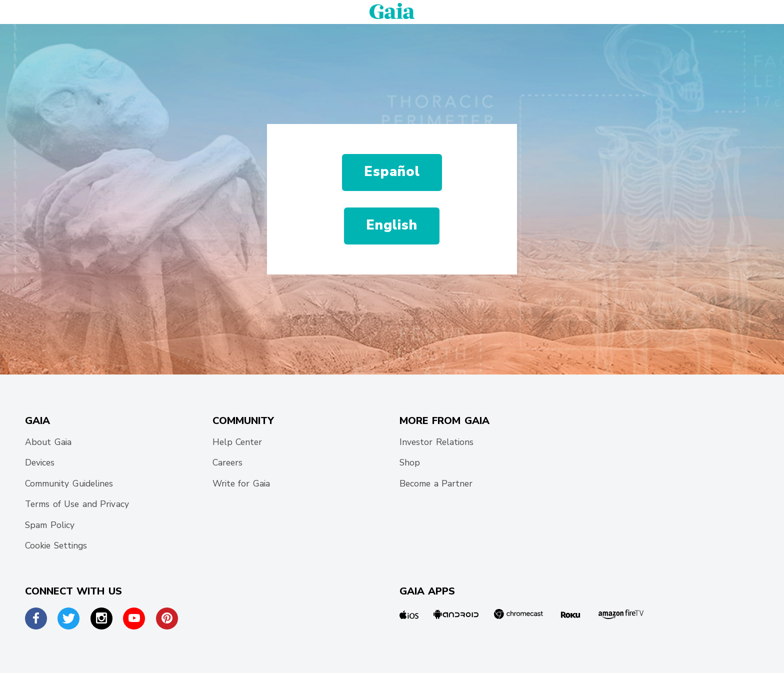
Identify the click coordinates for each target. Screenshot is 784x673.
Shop (410, 462)
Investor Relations (436, 442)
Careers (227, 462)
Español (392, 172)
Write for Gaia (241, 483)
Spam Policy (50, 525)
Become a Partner (436, 483)
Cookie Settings (56, 545)
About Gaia (48, 442)
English (392, 225)
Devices (40, 462)
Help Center (237, 442)
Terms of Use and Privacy (77, 504)
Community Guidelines (69, 483)
